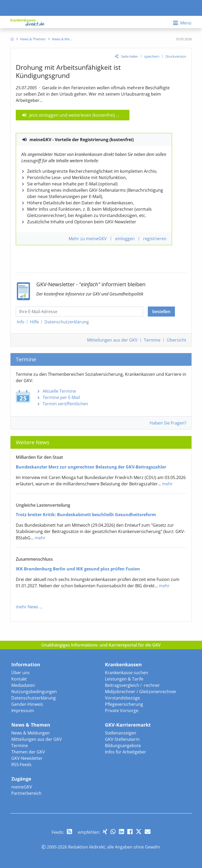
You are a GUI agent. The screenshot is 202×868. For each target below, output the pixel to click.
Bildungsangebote (123, 746)
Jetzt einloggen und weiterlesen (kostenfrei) (72, 115)
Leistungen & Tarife (124, 679)
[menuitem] (12, 39)
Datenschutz (67, 322)
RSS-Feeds (21, 765)
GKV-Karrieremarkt (128, 725)
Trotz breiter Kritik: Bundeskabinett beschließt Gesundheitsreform (86, 515)
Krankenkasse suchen (127, 673)
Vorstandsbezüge (122, 698)
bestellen (161, 312)
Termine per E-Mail (61, 397)
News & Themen (31, 725)
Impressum (23, 711)
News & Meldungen (31, 733)
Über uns (21, 673)
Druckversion (176, 56)
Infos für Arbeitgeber (126, 752)
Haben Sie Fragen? (168, 423)
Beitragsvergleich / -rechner (132, 685)
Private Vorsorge (122, 711)
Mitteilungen (112, 340)
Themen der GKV (28, 752)
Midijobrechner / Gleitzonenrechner (141, 692)
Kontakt (19, 679)
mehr (167, 484)
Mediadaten (23, 685)
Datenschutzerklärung (34, 698)
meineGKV (22, 787)
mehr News (27, 607)
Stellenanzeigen (121, 733)
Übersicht (176, 340)
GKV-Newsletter (27, 758)
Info (21, 322)
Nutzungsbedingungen (34, 692)
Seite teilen (130, 56)
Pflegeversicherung (124, 704)
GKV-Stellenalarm (122, 739)
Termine (152, 340)
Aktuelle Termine (59, 391)
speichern (152, 56)
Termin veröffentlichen (65, 404)
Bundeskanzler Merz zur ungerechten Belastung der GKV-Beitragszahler (91, 467)
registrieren (155, 239)
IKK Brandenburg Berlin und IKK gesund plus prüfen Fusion (78, 569)
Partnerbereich (26, 793)
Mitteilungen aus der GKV (37, 739)
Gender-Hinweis (27, 704)
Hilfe (34, 322)
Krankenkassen (123, 664)
